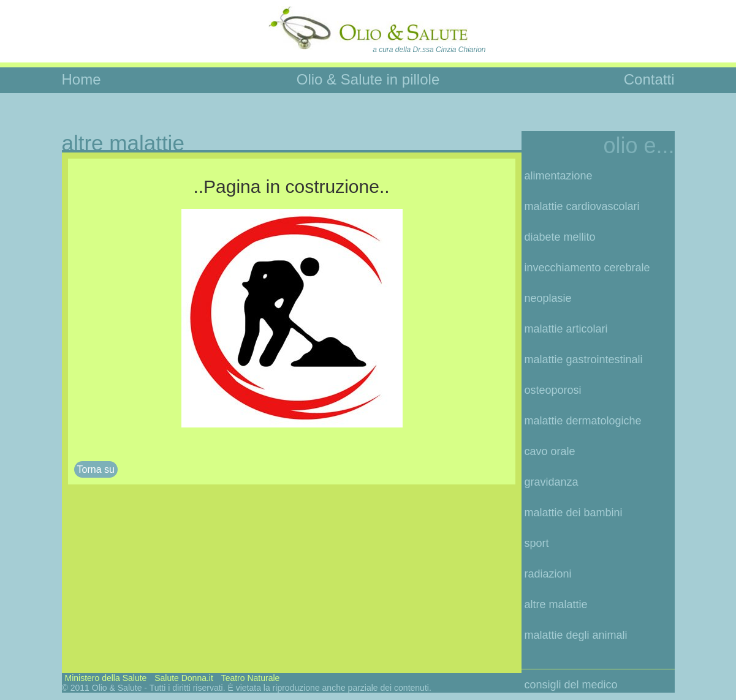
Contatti (649, 79)
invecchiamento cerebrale (587, 268)
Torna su (96, 469)
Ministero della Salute (106, 678)
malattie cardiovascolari (582, 206)
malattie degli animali (576, 635)
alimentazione (559, 176)
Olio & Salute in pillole (368, 79)
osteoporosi (553, 390)
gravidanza (552, 482)
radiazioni (548, 574)
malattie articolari (566, 329)
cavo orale (550, 451)
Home (82, 79)
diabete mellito (560, 237)
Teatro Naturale (251, 678)
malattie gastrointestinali (584, 359)
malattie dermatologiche (583, 421)
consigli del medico (571, 685)
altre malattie (556, 604)
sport (537, 543)
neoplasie (548, 298)
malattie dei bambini (574, 513)
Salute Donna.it (184, 678)
